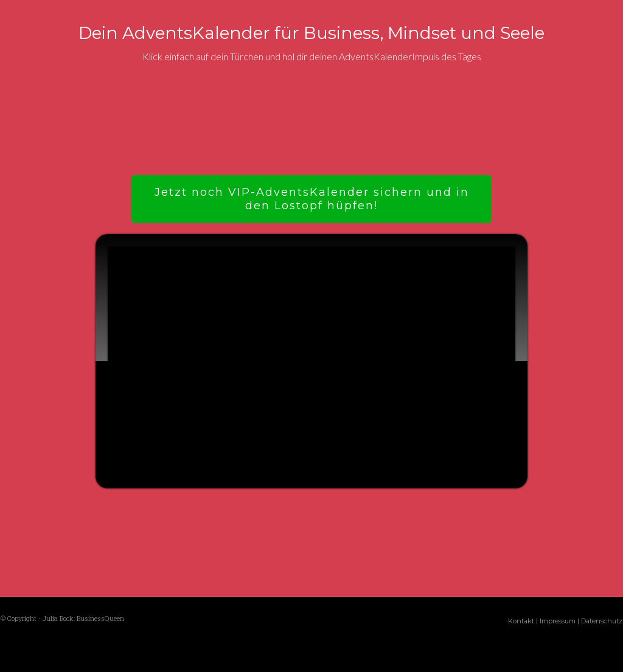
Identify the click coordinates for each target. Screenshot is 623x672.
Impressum (558, 621)
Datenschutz (602, 621)
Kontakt (521, 621)
